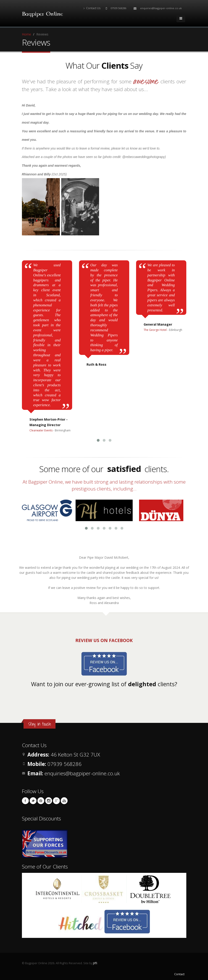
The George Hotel (155, 330)
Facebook (25, 801)
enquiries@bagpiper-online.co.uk (161, 8)
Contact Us (92, 8)
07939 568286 (118, 8)
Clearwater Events (41, 430)
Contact (179, 974)
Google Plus (56, 801)
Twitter (33, 801)
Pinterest (41, 801)
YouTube (64, 801)
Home (26, 34)
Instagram (49, 801)
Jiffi (95, 963)
